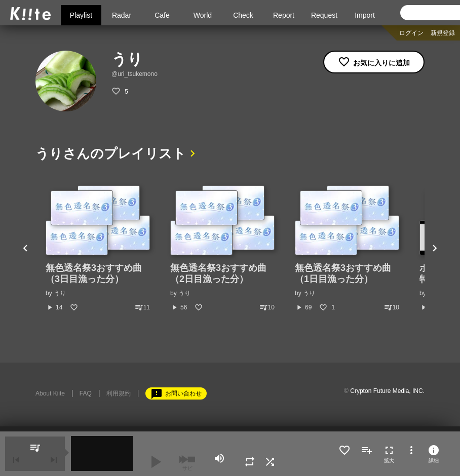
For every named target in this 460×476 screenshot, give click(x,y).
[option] (98, 249)
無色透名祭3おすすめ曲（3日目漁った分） (94, 273)
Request (324, 15)
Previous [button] (25, 249)
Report (284, 15)
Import (365, 15)
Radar (122, 15)
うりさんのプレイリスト (111, 153)
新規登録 (443, 33)
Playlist (81, 15)
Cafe (162, 15)
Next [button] (435, 249)
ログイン (411, 33)
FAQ (86, 393)
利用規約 (119, 393)
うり (60, 293)
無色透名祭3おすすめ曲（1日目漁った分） (343, 273)
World (203, 15)
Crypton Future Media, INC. (387, 391)
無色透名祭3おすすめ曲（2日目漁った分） (218, 273)
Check (243, 15)
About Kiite (50, 393)
